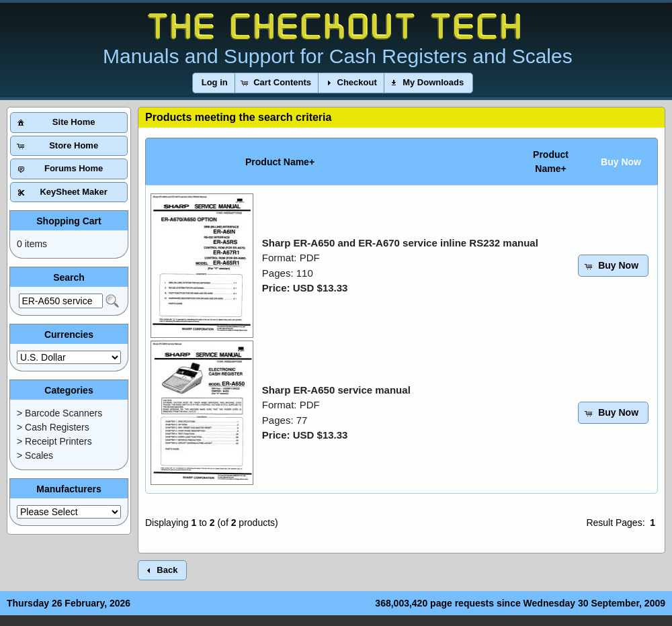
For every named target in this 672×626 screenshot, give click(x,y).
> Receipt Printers (54, 441)
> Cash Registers (53, 427)
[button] (215, 83)
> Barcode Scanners (59, 413)
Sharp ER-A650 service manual (336, 390)
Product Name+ (280, 162)
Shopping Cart (69, 221)
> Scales (35, 455)
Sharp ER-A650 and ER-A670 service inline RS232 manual (400, 243)
